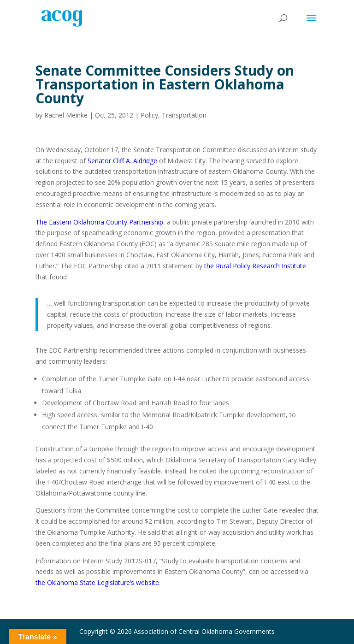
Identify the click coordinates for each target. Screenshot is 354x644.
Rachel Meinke (66, 115)
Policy (149, 115)
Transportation (184, 115)
